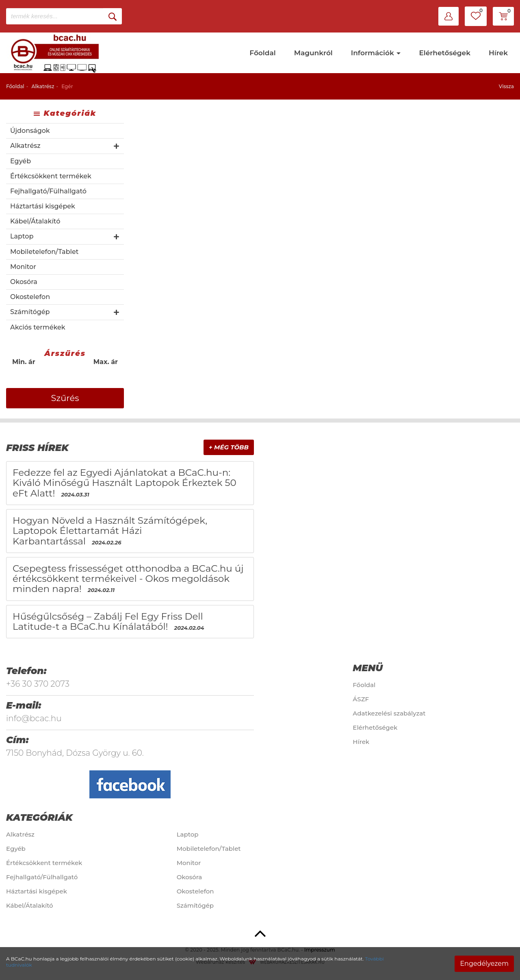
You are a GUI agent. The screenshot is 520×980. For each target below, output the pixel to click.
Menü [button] (368, 668)
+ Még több (229, 447)
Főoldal (262, 53)
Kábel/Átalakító (35, 221)
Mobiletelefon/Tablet (44, 252)
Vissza (506, 86)
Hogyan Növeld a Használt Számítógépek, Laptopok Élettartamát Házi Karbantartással (110, 531)
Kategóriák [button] (39, 817)
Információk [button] (376, 53)
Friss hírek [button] (37, 448)
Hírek (498, 53)
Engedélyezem (484, 964)
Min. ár (24, 362)
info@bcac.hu (34, 718)
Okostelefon (30, 297)
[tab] (130, 448)
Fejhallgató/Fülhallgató (48, 191)
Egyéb (21, 161)
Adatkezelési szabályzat (389, 713)
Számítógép (30, 312)
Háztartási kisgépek (43, 206)
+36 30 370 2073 (38, 684)
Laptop (22, 236)
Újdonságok (30, 131)
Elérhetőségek (445, 53)
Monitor (23, 267)
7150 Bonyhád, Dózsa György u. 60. (75, 753)
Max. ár (106, 362)
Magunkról (313, 53)
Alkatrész (43, 86)
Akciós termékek (38, 327)
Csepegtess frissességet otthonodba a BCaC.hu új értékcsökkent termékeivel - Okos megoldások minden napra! (128, 579)
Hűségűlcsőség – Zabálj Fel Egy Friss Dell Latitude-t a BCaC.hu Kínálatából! (108, 621)
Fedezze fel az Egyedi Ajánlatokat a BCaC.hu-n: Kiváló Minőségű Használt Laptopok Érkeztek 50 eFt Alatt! (125, 483)
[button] (448, 16)
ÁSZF (361, 699)
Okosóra (24, 282)
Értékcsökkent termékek (51, 176)
